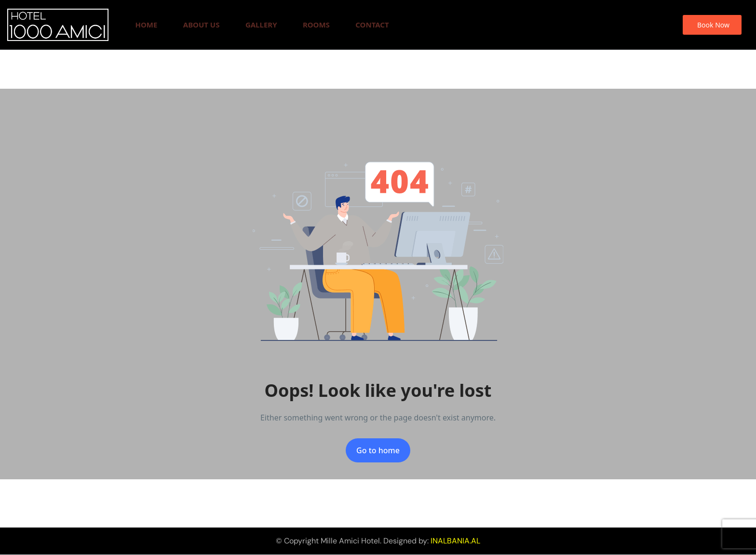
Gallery (261, 25)
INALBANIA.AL (455, 541)
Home (146, 25)
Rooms (316, 25)
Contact (372, 25)
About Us (202, 25)
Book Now (713, 25)
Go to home (378, 450)
